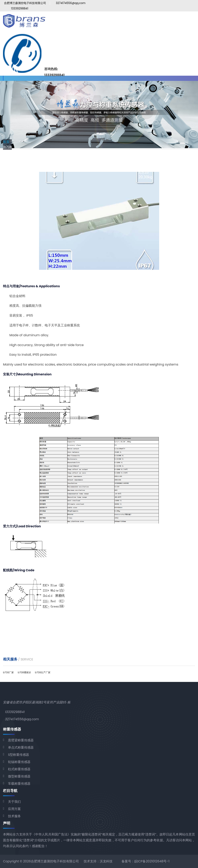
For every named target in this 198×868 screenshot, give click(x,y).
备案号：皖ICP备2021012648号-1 (146, 861)
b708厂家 (8, 672)
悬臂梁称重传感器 (21, 740)
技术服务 (14, 816)
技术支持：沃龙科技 (98, 861)
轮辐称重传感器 (19, 762)
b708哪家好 (24, 672)
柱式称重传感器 (19, 769)
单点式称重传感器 (21, 747)
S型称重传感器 (19, 755)
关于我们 (14, 802)
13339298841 (20, 8)
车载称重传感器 (19, 784)
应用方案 (14, 809)
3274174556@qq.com (71, 3)
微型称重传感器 (19, 776)
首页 (6, 142)
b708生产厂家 (43, 672)
